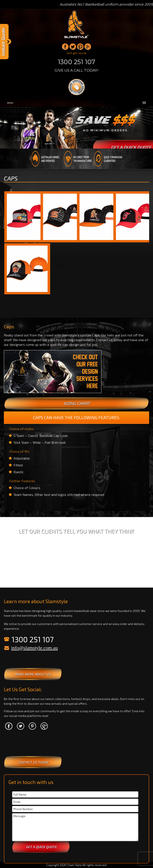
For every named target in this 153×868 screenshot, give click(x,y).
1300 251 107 (76, 62)
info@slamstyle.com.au (34, 648)
